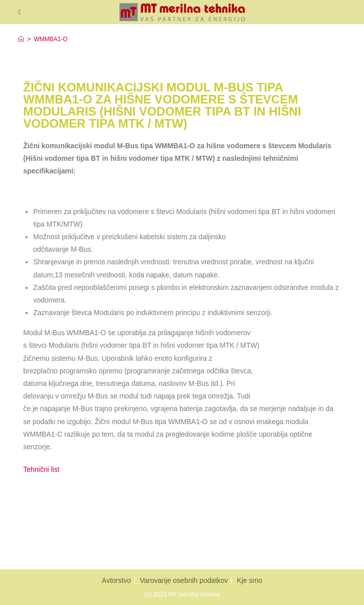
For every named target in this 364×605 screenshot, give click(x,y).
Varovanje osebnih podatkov (184, 580)
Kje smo (250, 580)
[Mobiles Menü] (19, 12)
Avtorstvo (116, 580)
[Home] (21, 39)
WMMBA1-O (50, 39)
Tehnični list (42, 469)
